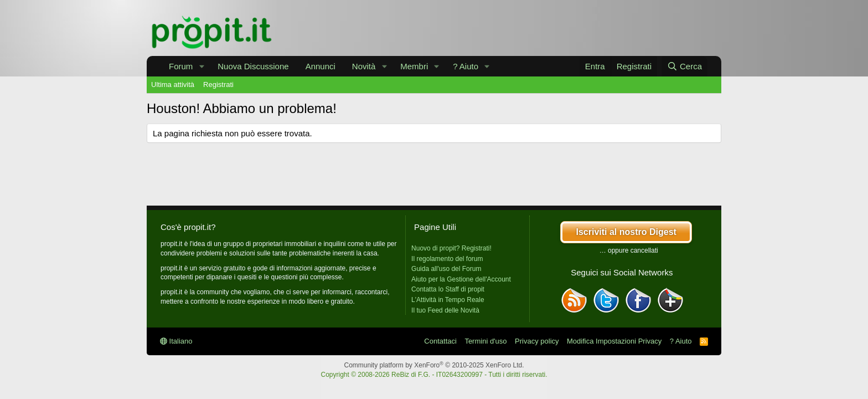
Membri (414, 66)
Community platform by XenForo (434, 365)
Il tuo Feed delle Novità (445, 310)
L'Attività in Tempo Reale (448, 300)
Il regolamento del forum (447, 259)
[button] (201, 66)
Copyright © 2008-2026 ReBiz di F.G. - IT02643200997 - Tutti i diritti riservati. (434, 375)
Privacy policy (537, 341)
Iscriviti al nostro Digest (626, 232)
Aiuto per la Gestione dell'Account (461, 279)
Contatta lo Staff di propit (448, 289)
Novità (364, 66)
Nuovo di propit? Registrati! (451, 248)
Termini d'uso (485, 341)
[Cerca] (684, 66)
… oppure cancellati (629, 250)
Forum (181, 66)
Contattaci (440, 341)
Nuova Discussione (253, 66)
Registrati (218, 85)
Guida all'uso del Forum (446, 269)
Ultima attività (173, 85)
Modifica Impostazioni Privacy (614, 341)
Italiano (176, 341)
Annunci (321, 66)
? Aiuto (466, 66)
